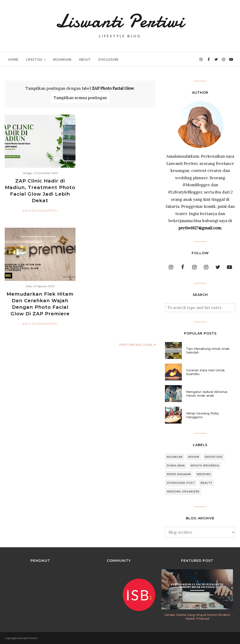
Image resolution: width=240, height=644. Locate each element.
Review (194, 457)
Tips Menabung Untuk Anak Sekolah (208, 350)
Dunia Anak (176, 466)
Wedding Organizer (183, 492)
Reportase (214, 457)
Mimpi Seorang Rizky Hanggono (202, 415)
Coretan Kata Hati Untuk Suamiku (205, 372)
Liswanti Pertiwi (120, 21)
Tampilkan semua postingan (80, 98)
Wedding (204, 474)
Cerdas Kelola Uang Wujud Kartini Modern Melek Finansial (197, 617)
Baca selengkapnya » (40, 210)
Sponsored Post (181, 483)
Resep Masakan (179, 474)
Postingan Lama (136, 345)
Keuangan (175, 457)
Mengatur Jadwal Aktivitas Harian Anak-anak (207, 394)
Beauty (206, 483)
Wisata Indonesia (205, 466)
